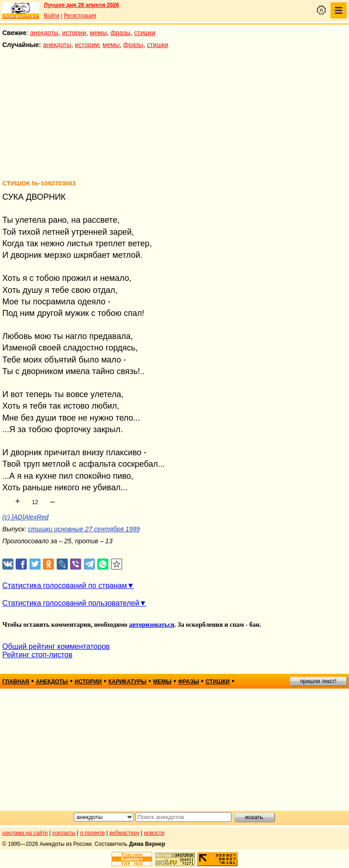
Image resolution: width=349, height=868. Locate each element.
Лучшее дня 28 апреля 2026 (81, 5)
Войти (52, 16)
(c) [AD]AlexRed (25, 517)
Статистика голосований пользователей (71, 603)
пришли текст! (318, 681)
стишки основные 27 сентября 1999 (84, 529)
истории (74, 33)
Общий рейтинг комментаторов (56, 646)
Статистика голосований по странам (65, 586)
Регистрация (80, 16)
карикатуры (127, 682)
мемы (98, 33)
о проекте (93, 833)
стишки (145, 33)
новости (154, 833)
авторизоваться (152, 625)
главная (16, 682)
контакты (64, 833)
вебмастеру (124, 833)
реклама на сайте (25, 833)
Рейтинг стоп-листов (37, 655)
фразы (121, 33)
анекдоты (44, 33)
